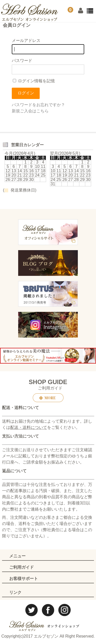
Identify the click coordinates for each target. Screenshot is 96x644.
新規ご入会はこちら (30, 111)
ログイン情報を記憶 (34, 81)
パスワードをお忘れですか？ (38, 105)
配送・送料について (29, 427)
